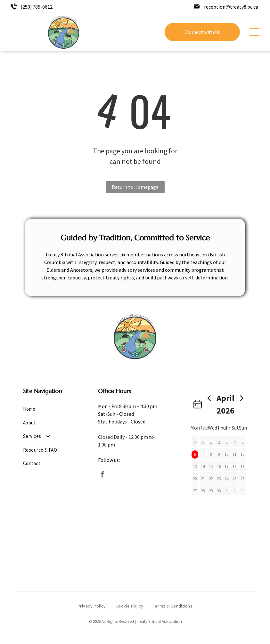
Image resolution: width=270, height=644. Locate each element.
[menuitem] (46, 409)
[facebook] (102, 475)
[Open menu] (254, 32)
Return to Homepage (135, 187)
